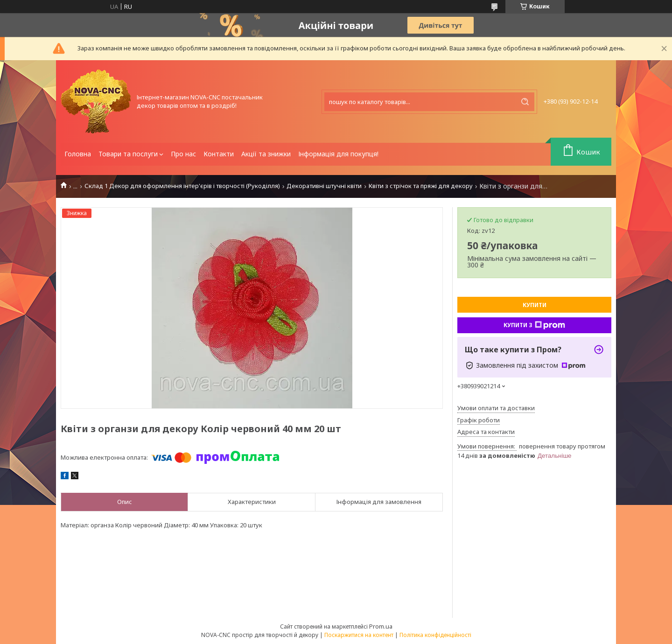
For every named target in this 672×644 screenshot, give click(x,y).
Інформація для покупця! (338, 154)
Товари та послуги (128, 154)
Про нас (183, 154)
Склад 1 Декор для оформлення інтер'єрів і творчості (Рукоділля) (182, 186)
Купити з (534, 325)
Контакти (219, 154)
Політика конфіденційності (435, 635)
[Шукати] (525, 102)
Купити (535, 305)
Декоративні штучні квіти (324, 186)
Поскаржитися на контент (359, 635)
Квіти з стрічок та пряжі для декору (421, 186)
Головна (78, 154)
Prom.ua (381, 626)
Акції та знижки (266, 154)
